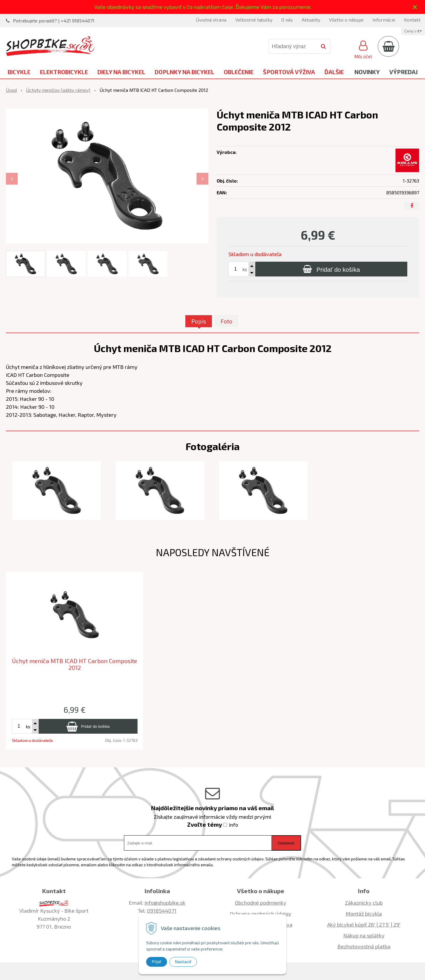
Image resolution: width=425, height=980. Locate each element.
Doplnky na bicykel (184, 72)
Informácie (384, 20)
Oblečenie (239, 72)
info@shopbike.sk (165, 903)
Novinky (367, 72)
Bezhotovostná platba (364, 946)
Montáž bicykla (364, 914)
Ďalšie (334, 72)
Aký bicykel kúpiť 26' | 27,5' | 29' (364, 924)
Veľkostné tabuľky (254, 20)
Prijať (157, 962)
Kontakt (412, 20)
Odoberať (286, 843)
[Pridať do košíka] (331, 269)
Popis (199, 321)
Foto (226, 321)
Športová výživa (289, 72)
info (234, 825)
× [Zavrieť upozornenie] (415, 7)
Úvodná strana (211, 20)
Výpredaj (403, 72)
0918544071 (162, 911)
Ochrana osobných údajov (261, 914)
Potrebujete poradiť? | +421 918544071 (54, 21)
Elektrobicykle (64, 72)
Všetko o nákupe (346, 20)
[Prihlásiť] (363, 49)
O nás (287, 20)
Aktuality (311, 20)
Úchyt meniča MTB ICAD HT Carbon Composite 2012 (75, 664)
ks (245, 269)
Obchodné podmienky (261, 903)
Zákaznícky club (364, 903)
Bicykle (19, 72)
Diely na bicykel (121, 72)
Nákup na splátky (364, 935)
